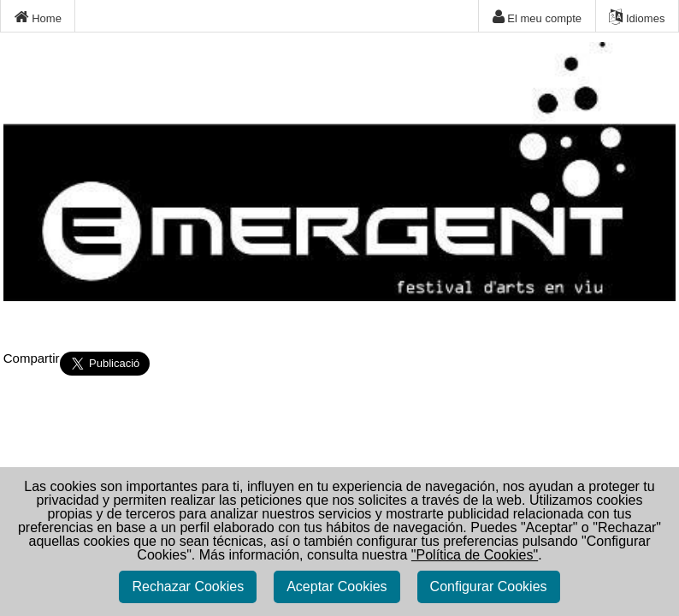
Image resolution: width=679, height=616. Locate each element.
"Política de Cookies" (475, 555)
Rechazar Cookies (188, 586)
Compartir (32, 358)
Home (38, 17)
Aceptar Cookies (337, 586)
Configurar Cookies (489, 586)
